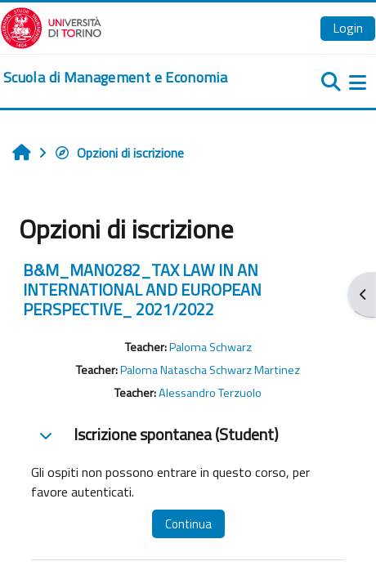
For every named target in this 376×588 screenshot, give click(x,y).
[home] (115, 78)
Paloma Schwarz (210, 347)
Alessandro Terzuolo (210, 393)
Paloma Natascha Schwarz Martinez (210, 370)
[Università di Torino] (51, 26)
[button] (46, 435)
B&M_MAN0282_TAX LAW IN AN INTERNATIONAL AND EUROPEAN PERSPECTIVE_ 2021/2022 (142, 290)
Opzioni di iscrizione (119, 153)
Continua (188, 524)
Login (348, 28)
